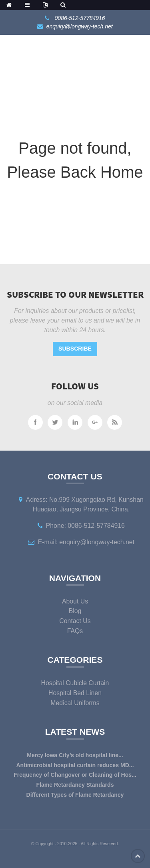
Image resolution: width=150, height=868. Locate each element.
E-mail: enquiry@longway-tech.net (86, 542)
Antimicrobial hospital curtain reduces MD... (75, 765)
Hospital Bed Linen (75, 693)
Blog (75, 611)
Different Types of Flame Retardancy (75, 795)
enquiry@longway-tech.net (80, 26)
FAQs (75, 631)
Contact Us (75, 621)
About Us (75, 601)
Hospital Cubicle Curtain (75, 683)
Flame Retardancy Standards (75, 785)
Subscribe (75, 349)
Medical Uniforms (75, 703)
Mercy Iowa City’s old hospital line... (75, 755)
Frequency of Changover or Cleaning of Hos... (75, 775)
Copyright (44, 844)
